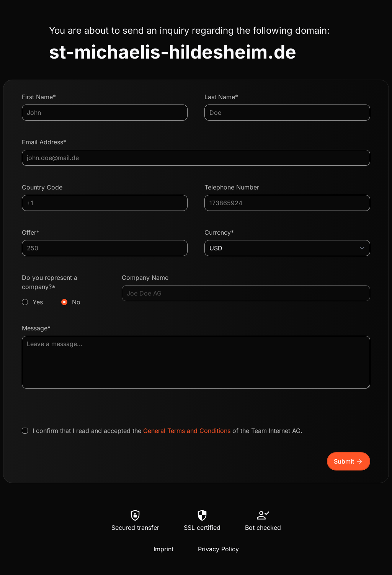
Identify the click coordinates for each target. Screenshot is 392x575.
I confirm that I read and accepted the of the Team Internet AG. (167, 431)
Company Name (145, 278)
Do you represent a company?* (63, 290)
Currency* (219, 232)
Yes (38, 302)
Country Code (42, 187)
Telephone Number (232, 187)
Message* (36, 328)
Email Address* (44, 142)
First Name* (39, 97)
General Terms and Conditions (187, 431)
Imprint (163, 549)
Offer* (31, 232)
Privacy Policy (218, 549)
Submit (349, 461)
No (76, 302)
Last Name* (221, 97)
